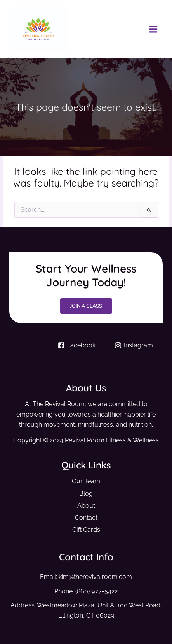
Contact (86, 518)
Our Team (86, 481)
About (86, 506)
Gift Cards (86, 530)
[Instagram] (134, 345)
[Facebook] (77, 345)
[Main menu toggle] (153, 29)
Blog (86, 494)
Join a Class (86, 306)
